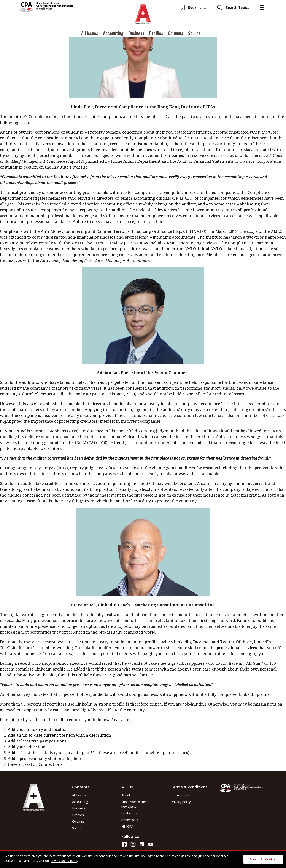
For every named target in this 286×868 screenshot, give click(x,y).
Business (136, 33)
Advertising (130, 820)
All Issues (90, 33)
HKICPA (127, 826)
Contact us (129, 813)
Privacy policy (181, 802)
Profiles (156, 33)
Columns (176, 33)
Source (194, 33)
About (126, 795)
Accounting (113, 33)
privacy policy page (64, 861)
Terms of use (181, 795)
